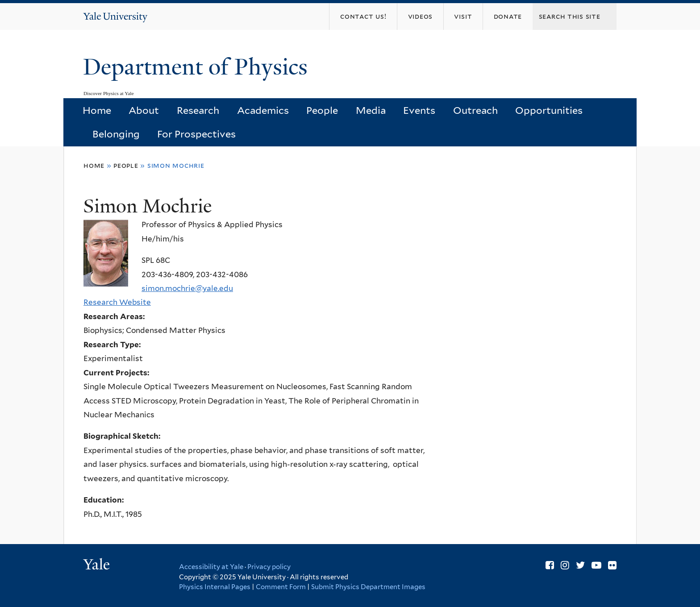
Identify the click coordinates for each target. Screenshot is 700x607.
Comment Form (281, 587)
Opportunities (549, 110)
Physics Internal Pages (215, 587)
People (322, 110)
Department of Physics (198, 67)
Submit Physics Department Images (368, 587)
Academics (263, 110)
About (144, 110)
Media (371, 110)
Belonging (116, 134)
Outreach (475, 110)
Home (97, 110)
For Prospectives (196, 134)
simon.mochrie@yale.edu (187, 288)
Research (198, 110)
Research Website (117, 302)
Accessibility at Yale (211, 567)
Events (419, 110)
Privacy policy (269, 567)
